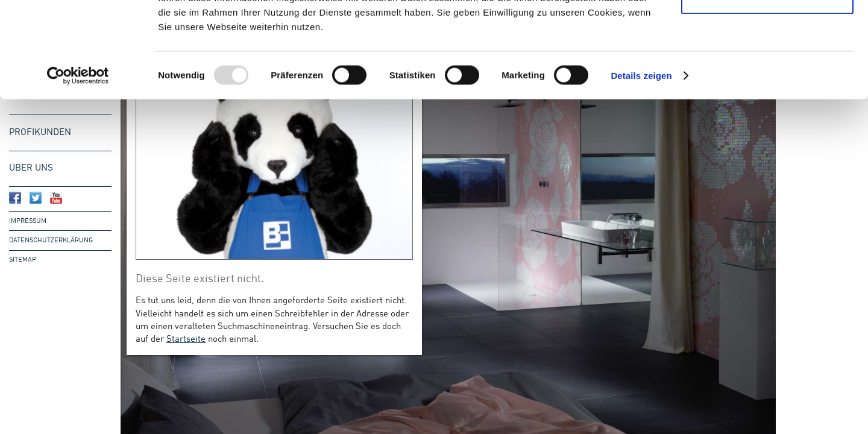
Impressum (28, 221)
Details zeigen (641, 165)
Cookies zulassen (767, 32)
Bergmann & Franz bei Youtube (56, 198)
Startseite (186, 339)
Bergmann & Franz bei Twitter (36, 198)
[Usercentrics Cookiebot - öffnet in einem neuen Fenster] (78, 165)
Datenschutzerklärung (51, 241)
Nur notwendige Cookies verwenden (767, 79)
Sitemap (23, 260)
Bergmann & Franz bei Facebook (15, 198)
